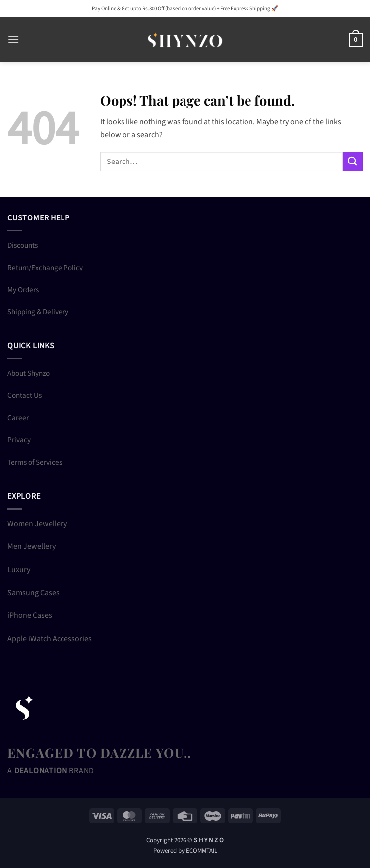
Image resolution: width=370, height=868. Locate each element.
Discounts (23, 245)
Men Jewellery (31, 546)
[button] (13, 39)
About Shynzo (29, 373)
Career (18, 418)
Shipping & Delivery (38, 312)
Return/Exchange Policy (45, 268)
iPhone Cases (30, 615)
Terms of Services (35, 462)
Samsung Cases (33, 593)
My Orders (23, 290)
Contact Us (25, 395)
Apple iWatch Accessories (50, 639)
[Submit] (353, 161)
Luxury (19, 570)
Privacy (19, 440)
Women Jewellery (37, 524)
